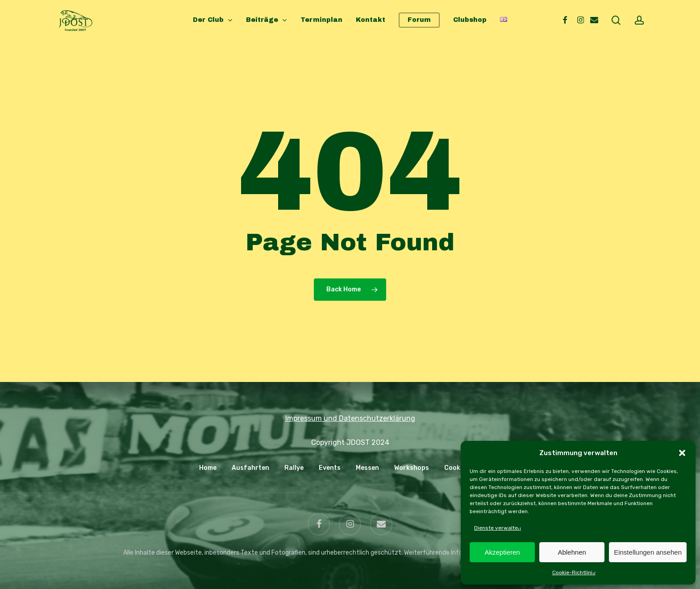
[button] (682, 453)
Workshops (412, 468)
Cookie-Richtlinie (574, 572)
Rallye (294, 468)
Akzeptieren (502, 552)
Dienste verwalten (498, 528)
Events (330, 468)
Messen (367, 468)
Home (208, 468)
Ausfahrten (250, 468)
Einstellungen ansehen (648, 552)
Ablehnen (572, 552)
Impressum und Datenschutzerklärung (350, 418)
